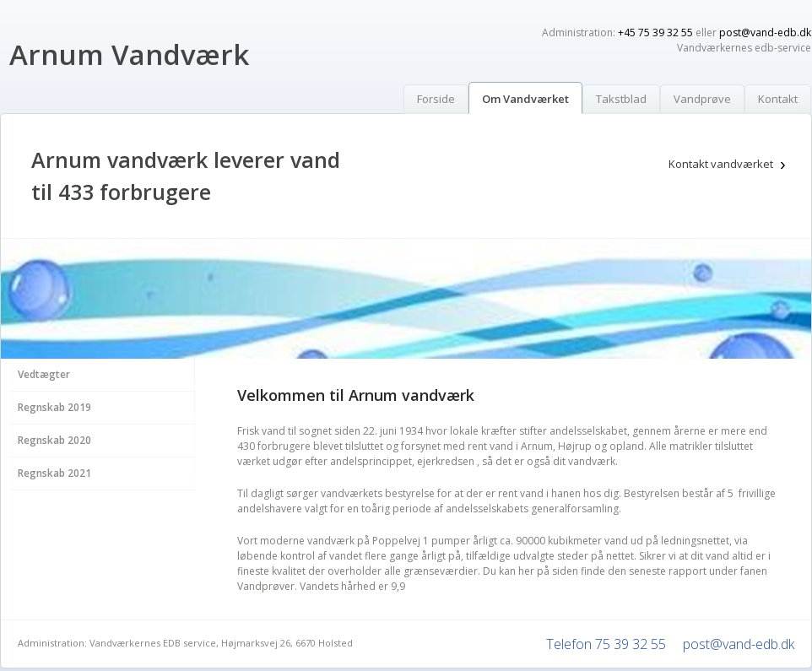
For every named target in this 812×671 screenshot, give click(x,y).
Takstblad (621, 99)
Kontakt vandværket (721, 164)
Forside (436, 99)
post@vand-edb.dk (765, 32)
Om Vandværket (525, 99)
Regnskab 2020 (54, 440)
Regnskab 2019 (54, 407)
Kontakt (778, 99)
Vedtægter (44, 374)
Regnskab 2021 (54, 473)
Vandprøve (702, 99)
